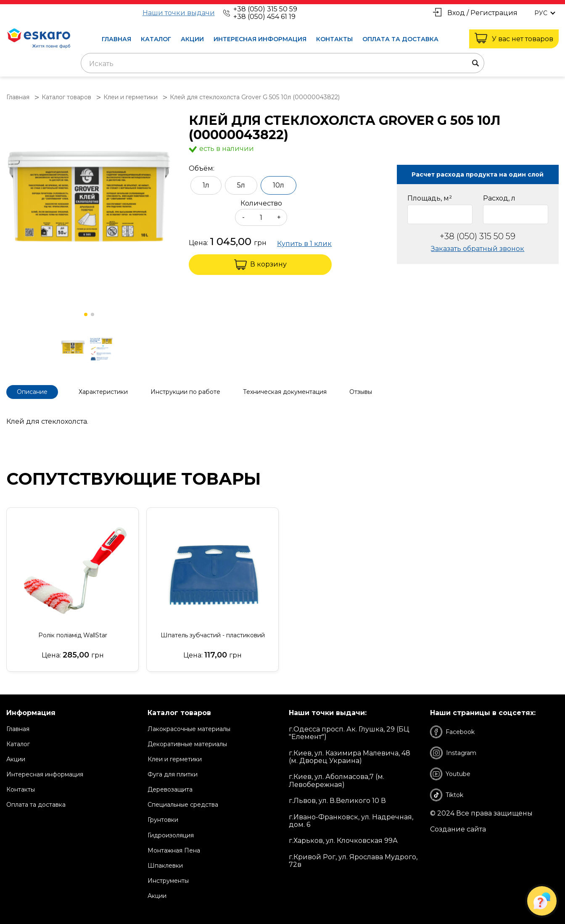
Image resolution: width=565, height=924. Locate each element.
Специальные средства (183, 805)
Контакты (334, 39)
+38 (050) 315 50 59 (265, 9)
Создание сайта (458, 829)
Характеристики (103, 392)
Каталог (156, 39)
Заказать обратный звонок (478, 249)
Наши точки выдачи (179, 13)
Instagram (453, 753)
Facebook (452, 732)
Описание (32, 392)
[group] (89, 197)
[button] (86, 314)
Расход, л (499, 198)
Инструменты (168, 881)
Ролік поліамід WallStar (73, 635)
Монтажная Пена (174, 850)
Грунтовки (163, 820)
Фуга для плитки (173, 774)
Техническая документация (285, 392)
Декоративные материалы (187, 744)
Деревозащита (170, 789)
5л (241, 185)
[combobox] (282, 63)
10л (279, 185)
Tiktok (447, 795)
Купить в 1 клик (304, 244)
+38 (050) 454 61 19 (264, 17)
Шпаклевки (165, 866)
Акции (192, 39)
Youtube (450, 774)
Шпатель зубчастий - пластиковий (213, 635)
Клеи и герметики (175, 759)
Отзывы (361, 392)
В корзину (260, 265)
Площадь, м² (430, 198)
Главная (116, 39)
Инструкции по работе (185, 392)
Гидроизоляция (171, 835)
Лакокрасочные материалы (189, 729)
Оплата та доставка (400, 39)
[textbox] (282, 64)
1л (206, 185)
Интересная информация (260, 39)
